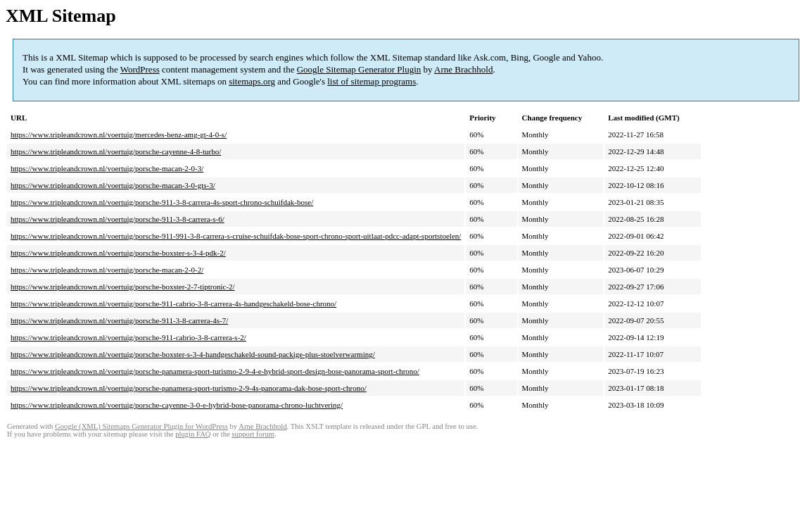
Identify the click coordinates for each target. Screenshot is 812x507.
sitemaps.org (252, 81)
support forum (253, 434)
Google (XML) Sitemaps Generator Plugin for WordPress (141, 426)
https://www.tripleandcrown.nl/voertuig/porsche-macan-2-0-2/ (107, 270)
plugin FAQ (193, 434)
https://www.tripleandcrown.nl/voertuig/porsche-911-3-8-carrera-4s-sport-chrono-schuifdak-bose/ (162, 202)
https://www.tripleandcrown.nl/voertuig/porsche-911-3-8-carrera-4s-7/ (119, 320)
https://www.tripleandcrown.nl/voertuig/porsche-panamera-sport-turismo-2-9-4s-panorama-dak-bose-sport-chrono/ (189, 388)
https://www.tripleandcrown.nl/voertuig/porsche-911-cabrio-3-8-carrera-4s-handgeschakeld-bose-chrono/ (173, 303)
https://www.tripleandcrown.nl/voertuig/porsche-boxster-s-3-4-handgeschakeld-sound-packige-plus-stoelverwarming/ (193, 354)
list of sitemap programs (372, 81)
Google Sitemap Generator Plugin (359, 69)
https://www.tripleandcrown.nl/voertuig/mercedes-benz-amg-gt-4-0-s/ (119, 134)
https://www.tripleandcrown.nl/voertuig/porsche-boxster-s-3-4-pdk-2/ (118, 253)
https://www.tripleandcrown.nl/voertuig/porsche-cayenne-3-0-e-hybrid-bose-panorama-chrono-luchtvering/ (177, 405)
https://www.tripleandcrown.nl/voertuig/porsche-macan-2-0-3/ (107, 168)
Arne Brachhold (463, 69)
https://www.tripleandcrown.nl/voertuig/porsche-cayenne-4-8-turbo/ (116, 151)
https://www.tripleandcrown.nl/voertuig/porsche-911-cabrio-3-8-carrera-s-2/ (128, 337)
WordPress (140, 69)
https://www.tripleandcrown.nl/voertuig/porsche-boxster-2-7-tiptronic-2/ (123, 287)
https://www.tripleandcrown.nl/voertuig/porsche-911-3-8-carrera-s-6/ (118, 219)
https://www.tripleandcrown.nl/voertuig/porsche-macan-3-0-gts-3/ (113, 185)
